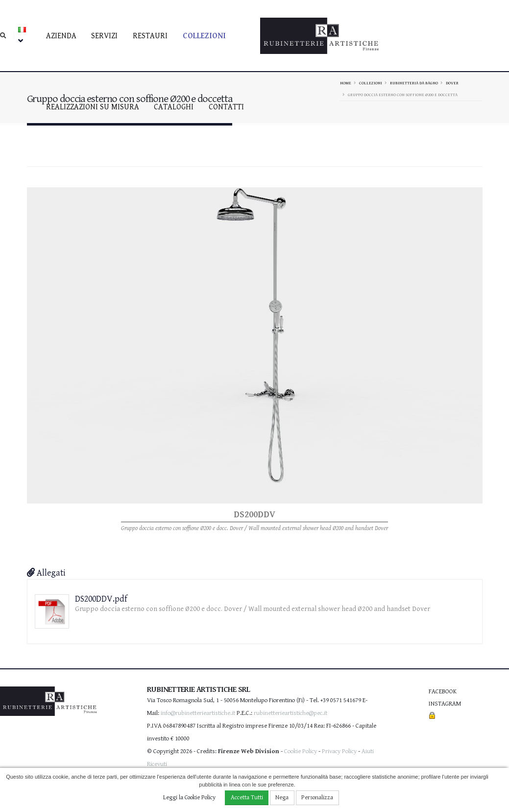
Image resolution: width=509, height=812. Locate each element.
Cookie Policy (301, 751)
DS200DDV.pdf (101, 599)
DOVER (452, 83)
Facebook (443, 692)
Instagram (445, 704)
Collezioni (204, 36)
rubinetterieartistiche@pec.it (291, 713)
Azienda (61, 36)
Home (346, 83)
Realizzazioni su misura (93, 107)
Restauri (150, 36)
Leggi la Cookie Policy (189, 798)
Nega (282, 798)
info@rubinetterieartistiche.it (198, 713)
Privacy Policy (339, 751)
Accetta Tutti (247, 798)
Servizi (104, 36)
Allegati (46, 573)
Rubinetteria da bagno (414, 83)
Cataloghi (174, 107)
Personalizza (317, 798)
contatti (226, 107)
